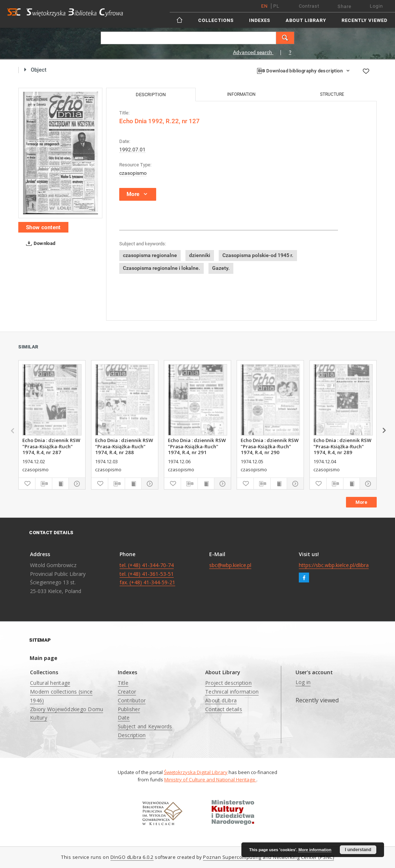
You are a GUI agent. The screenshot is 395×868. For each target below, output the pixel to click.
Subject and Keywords (145, 726)
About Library (306, 20)
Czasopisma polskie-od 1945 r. (258, 255)
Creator (127, 692)
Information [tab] (241, 94)
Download (39, 244)
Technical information (232, 692)
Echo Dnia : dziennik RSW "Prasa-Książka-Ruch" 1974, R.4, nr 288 (124, 446)
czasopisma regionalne (150, 255)
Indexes (260, 20)
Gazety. (221, 268)
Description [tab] (151, 95)
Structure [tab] (332, 94)
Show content (43, 227)
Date (124, 718)
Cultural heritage (50, 683)
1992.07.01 (132, 150)
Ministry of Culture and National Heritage (210, 780)
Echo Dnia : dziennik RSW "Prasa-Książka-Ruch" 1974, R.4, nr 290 (270, 446)
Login (376, 6)
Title (123, 683)
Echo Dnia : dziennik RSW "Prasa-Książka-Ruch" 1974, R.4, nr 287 (51, 446)
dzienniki (200, 255)
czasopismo (133, 173)
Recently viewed (364, 20)
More (361, 502)
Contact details (224, 709)
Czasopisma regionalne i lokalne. (161, 268)
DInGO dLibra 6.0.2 (132, 857)
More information (315, 850)
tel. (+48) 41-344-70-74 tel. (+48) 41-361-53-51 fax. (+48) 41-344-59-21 (147, 574)
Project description (228, 683)
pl (276, 6)
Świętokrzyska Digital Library (196, 772)
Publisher (129, 709)
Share (345, 6)
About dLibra (221, 700)
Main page (44, 658)
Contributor (132, 700)
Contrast (309, 6)
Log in (303, 682)
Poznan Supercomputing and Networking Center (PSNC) (268, 857)
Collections (216, 20)
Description (132, 735)
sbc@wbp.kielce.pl (230, 565)
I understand (358, 850)
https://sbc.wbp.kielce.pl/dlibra (334, 565)
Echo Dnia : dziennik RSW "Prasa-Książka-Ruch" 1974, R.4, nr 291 (197, 446)
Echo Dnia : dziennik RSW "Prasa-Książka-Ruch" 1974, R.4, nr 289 (342, 446)
